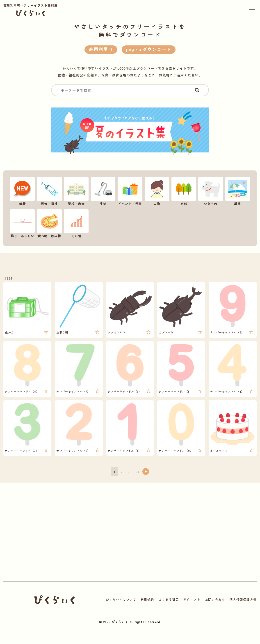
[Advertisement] (80, 537)
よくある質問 (169, 599)
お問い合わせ (215, 599)
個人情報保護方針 (243, 599)
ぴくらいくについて (121, 599)
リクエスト (192, 599)
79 (138, 472)
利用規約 (147, 599)
